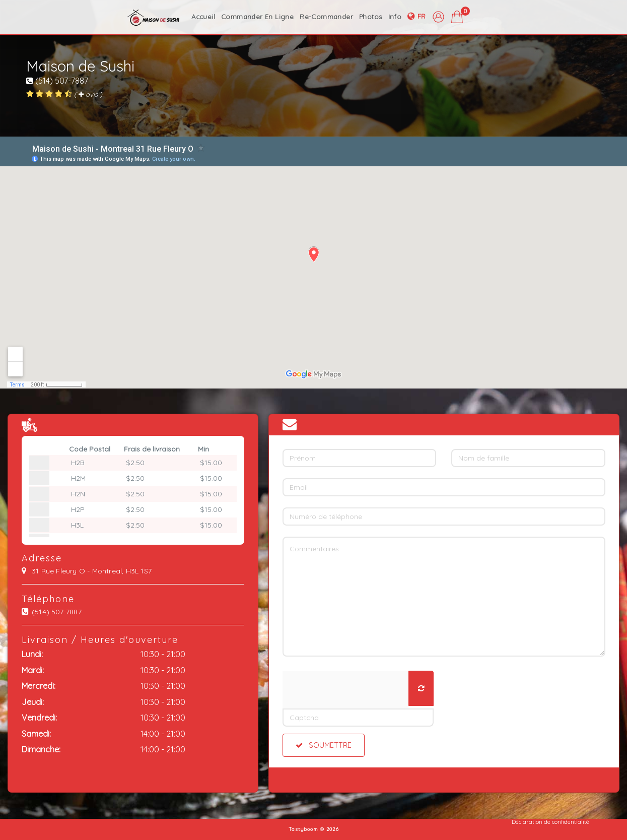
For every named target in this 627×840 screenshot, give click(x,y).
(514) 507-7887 (57, 81)
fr (417, 16)
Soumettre (324, 745)
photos (370, 17)
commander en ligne (257, 17)
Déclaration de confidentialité (550, 822)
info (395, 17)
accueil (203, 17)
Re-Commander (326, 17)
